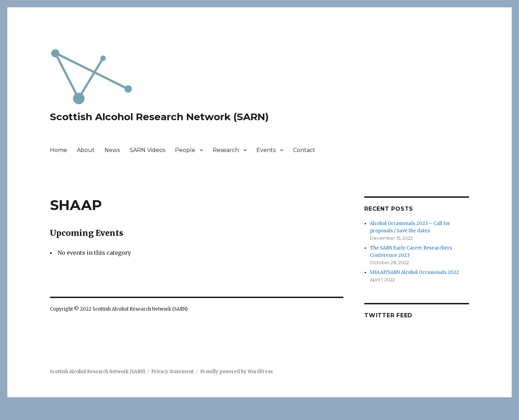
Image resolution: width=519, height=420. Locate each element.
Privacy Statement (173, 372)
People (185, 150)
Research (226, 150)
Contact (304, 150)
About (86, 150)
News (112, 150)
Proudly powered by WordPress (236, 372)
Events (266, 150)
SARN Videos (147, 150)
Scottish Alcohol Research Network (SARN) (159, 117)
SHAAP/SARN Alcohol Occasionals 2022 (414, 272)
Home (59, 150)
